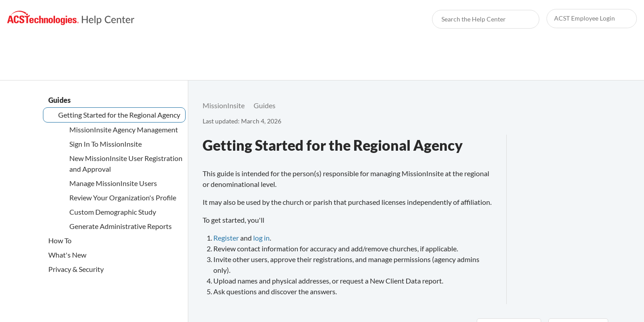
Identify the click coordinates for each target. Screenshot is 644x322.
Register (226, 238)
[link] (71, 18)
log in (261, 238)
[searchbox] (523, 19)
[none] (597, 106)
